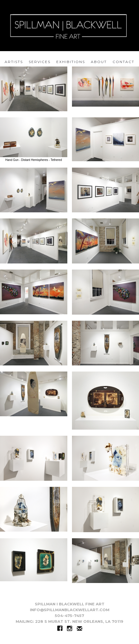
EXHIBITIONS (71, 62)
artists (14, 62)
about (99, 62)
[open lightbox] (34, 89)
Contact (123, 62)
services (40, 62)
